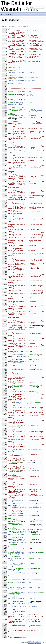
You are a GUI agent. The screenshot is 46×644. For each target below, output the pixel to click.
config (38, 558)
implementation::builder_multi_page (25, 109)
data (10, 255)
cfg (10, 560)
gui (2, 14)
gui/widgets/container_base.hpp (24, 72)
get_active (29, 462)
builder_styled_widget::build (22, 599)
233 (4, 607)
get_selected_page (24, 403)
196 (4, 525)
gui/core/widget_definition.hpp (24, 77)
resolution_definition (18, 565)
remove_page (22, 355)
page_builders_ (35, 507)
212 (4, 563)
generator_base (19, 501)
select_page (22, 385)
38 (4, 111)
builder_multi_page (24, 587)
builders (32, 607)
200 (4, 533)
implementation (25, 92)
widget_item (38, 151)
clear (19, 363)
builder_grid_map (20, 507)
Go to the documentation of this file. (15, 26)
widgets (9, 14)
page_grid (28, 425)
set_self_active (16, 542)
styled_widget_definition (20, 554)
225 (4, 587)
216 (4, 573)
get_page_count (27, 369)
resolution (24, 563)
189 (4, 507)
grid (14, 151)
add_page (22, 151)
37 (4, 108)
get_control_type (16, 534)
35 (4, 103)
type (10, 197)
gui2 (20, 84)
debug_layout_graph (33, 111)
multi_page (19, 103)
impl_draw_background (18, 515)
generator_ (32, 501)
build (11, 603)
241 (4, 626)
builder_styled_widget (18, 589)
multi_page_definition (25, 552)
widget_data (38, 254)
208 (4, 552)
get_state (33, 470)
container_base (15, 104)
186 (4, 501)
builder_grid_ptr (24, 573)
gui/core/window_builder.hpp (22, 80)
